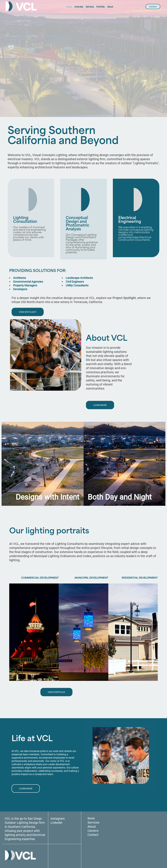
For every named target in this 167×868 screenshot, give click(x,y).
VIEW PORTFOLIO (56, 692)
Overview (79, 7)
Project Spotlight (124, 298)
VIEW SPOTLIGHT (28, 312)
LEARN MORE (100, 405)
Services (90, 7)
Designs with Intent (48, 497)
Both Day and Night (120, 497)
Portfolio (100, 7)
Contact (153, 7)
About (110, 7)
